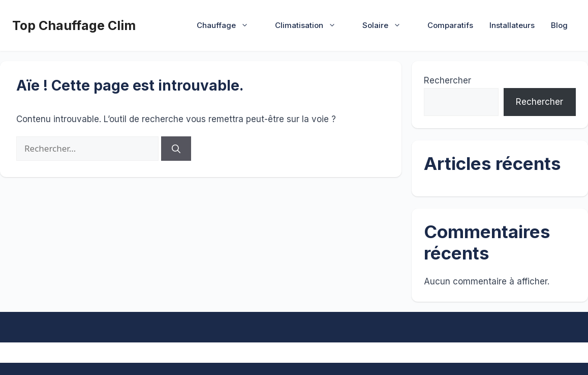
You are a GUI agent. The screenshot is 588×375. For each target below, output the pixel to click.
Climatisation (311, 25)
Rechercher (447, 80)
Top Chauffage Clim (74, 25)
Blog (559, 25)
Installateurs (512, 25)
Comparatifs (450, 25)
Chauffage (228, 25)
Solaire (387, 25)
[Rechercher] (176, 149)
